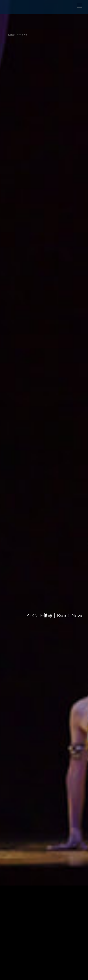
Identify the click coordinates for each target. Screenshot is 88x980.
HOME (11, 35)
